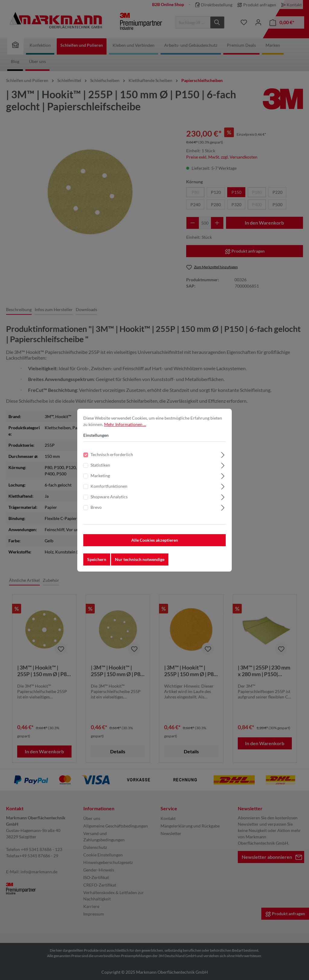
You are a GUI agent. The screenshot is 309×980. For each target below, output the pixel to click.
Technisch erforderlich (112, 455)
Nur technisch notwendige (140, 560)
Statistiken (100, 466)
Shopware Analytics (109, 497)
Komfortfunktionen (109, 487)
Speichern (97, 560)
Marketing (100, 476)
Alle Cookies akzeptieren (155, 541)
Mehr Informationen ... (125, 425)
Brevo (96, 508)
